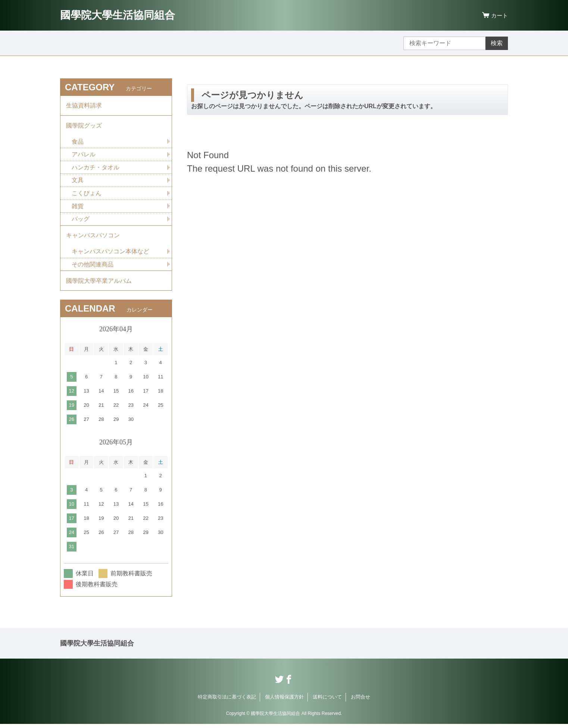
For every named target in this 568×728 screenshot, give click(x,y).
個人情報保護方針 (284, 701)
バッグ (81, 221)
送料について (327, 701)
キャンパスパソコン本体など (110, 254)
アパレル (84, 156)
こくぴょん (87, 195)
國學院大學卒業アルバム (99, 284)
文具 (78, 182)
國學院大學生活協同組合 (118, 15)
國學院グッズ (84, 126)
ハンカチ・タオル (96, 169)
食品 (78, 143)
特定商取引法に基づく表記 (227, 701)
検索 (497, 43)
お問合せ (361, 701)
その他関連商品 (93, 267)
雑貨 (78, 208)
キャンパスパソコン (93, 238)
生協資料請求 (84, 106)
